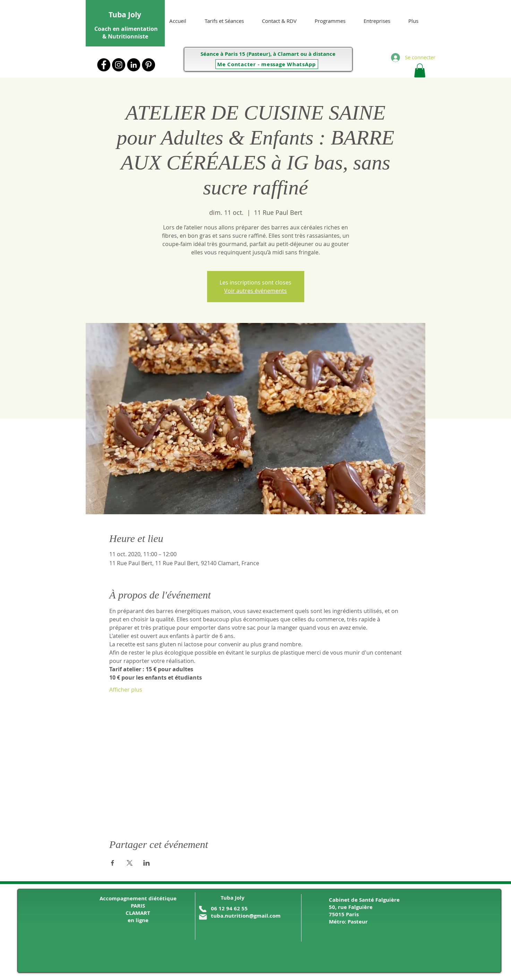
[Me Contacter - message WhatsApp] (267, 64)
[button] (420, 71)
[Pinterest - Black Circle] (148, 65)
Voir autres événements (255, 291)
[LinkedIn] (134, 65)
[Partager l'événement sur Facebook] (113, 863)
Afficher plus (126, 690)
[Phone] (203, 909)
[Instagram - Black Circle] (119, 65)
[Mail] (203, 917)
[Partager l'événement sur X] (130, 863)
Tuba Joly (125, 15)
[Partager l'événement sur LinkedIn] (147, 863)
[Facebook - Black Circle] (104, 65)
